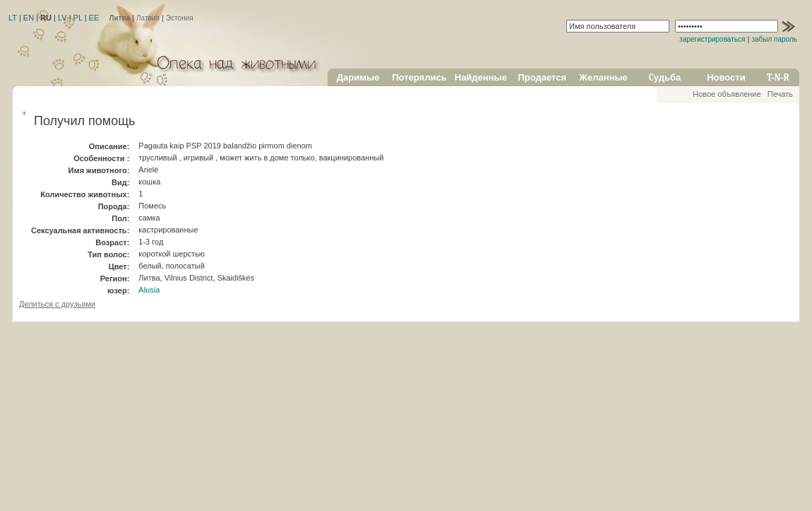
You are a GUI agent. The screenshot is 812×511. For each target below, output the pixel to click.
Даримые (358, 77)
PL (78, 18)
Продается (542, 77)
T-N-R (778, 77)
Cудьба (665, 77)
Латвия (148, 18)
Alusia (149, 290)
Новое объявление (727, 94)
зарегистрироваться (712, 39)
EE (94, 18)
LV (62, 18)
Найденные (481, 77)
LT (13, 18)
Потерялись (419, 77)
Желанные (603, 77)
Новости (726, 77)
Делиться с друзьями (57, 304)
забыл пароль (774, 39)
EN (29, 18)
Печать (780, 94)
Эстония (180, 18)
